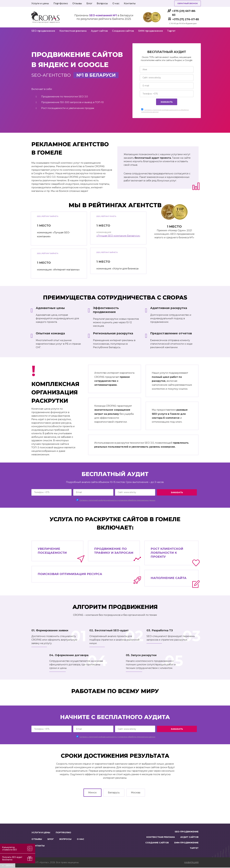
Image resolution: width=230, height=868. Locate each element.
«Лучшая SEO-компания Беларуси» (118, 236)
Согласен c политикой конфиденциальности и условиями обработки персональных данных (117, 500)
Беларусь (114, 793)
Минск (92, 793)
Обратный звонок (188, 3)
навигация (191, 863)
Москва (136, 793)
